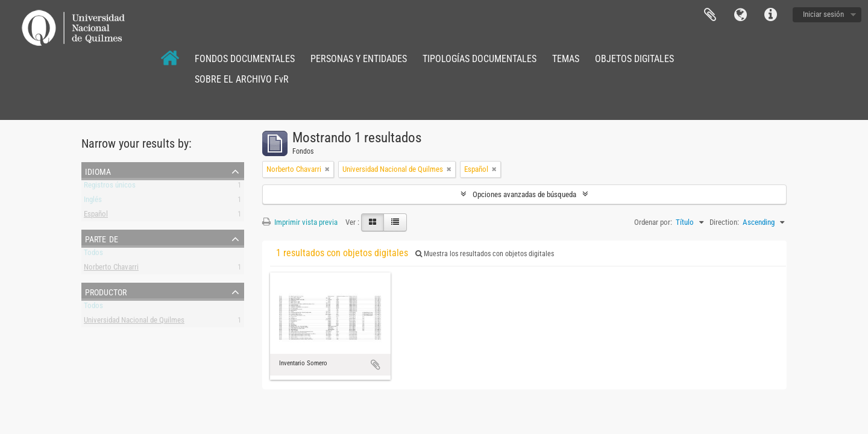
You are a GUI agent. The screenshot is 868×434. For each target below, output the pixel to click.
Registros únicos (110, 187)
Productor (106, 291)
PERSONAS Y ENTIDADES (359, 59)
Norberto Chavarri (111, 269)
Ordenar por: (653, 222)
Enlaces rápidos (770, 15)
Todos (93, 255)
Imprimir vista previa (300, 222)
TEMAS (566, 59)
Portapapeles (710, 15)
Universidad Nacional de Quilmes (134, 322)
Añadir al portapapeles (376, 365)
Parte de (102, 238)
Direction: (724, 222)
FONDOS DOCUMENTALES (245, 59)
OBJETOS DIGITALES (634, 59)
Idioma (740, 15)
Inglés (93, 202)
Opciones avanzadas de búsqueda (524, 194)
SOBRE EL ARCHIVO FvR (242, 79)
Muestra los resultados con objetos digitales (485, 254)
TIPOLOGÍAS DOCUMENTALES (480, 59)
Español (96, 216)
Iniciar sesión (823, 14)
